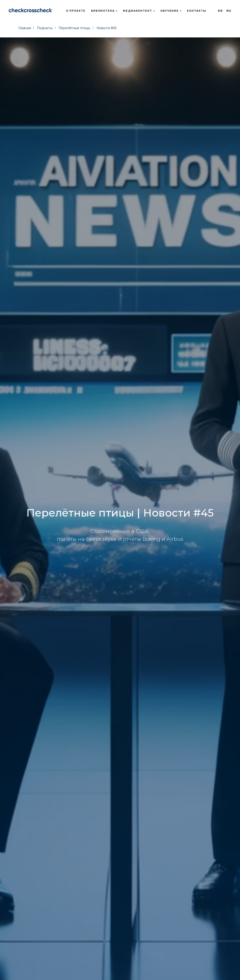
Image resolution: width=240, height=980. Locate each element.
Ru (229, 11)
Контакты (197, 11)
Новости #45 (107, 28)
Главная (25, 28)
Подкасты (45, 28)
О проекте (76, 11)
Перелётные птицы (74, 28)
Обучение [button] (170, 11)
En (221, 11)
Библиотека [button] (103, 11)
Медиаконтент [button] (138, 11)
